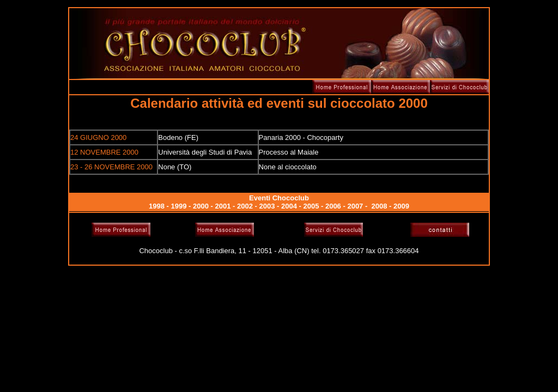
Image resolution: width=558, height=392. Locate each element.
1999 (179, 206)
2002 (245, 206)
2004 (289, 206)
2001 (223, 206)
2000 (201, 206)
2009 (401, 206)
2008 (380, 206)
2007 (355, 206)
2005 (311, 206)
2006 (333, 206)
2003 (267, 206)
